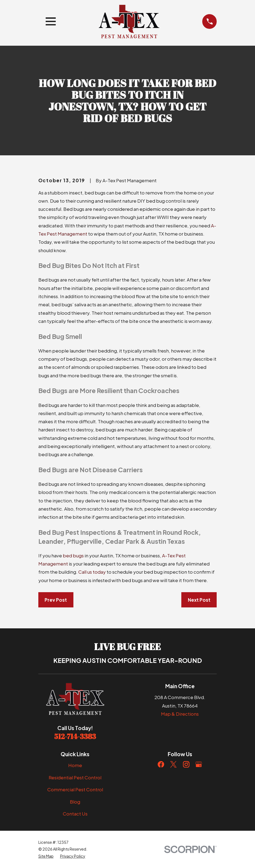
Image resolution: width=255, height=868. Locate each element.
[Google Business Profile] (199, 764)
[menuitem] (46, 856)
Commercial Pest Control (75, 789)
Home (75, 765)
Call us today (92, 572)
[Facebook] (161, 764)
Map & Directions (180, 714)
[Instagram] (186, 764)
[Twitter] (173, 764)
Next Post (199, 600)
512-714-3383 (75, 736)
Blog (75, 802)
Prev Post (56, 600)
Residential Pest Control (75, 777)
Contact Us (75, 814)
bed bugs (73, 555)
